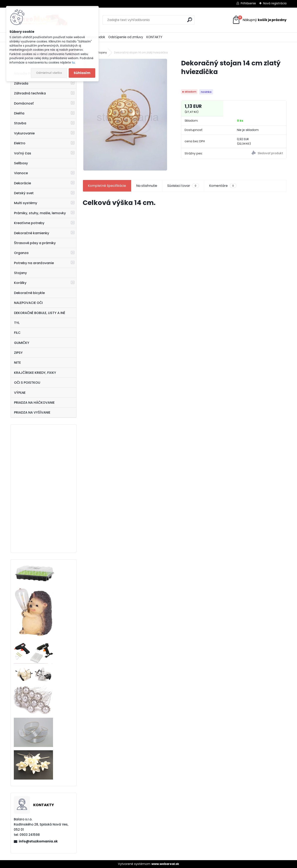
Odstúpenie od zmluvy (126, 37)
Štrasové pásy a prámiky (35, 243)
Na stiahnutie (147, 186)
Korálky (20, 283)
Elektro (20, 143)
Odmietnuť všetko (49, 73)
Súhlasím (82, 73)
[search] (190, 20)
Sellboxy (21, 163)
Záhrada (21, 83)
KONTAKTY (154, 37)
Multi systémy (26, 203)
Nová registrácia (275, 3)
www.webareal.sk (165, 864)
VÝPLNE (20, 393)
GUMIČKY (22, 343)
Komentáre (223, 186)
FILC (17, 333)
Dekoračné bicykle (29, 293)
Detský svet (24, 193)
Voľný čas (23, 153)
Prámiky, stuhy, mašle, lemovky (40, 213)
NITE (17, 363)
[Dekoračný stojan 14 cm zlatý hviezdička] (125, 115)
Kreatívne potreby (29, 223)
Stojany (20, 273)
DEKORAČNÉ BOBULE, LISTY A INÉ (40, 313)
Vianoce (21, 173)
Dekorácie (22, 183)
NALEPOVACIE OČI (28, 303)
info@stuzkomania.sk (38, 841)
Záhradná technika (30, 93)
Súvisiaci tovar (183, 186)
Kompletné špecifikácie (107, 186)
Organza (21, 253)
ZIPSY (18, 353)
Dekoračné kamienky (32, 233)
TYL (17, 323)
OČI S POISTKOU (27, 383)
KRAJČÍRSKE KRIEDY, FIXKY (35, 373)
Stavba (20, 123)
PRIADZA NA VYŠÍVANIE (32, 412)
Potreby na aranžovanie (34, 263)
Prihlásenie (248, 3)
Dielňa (19, 113)
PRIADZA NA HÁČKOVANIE (34, 403)
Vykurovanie (24, 133)
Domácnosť (24, 103)
